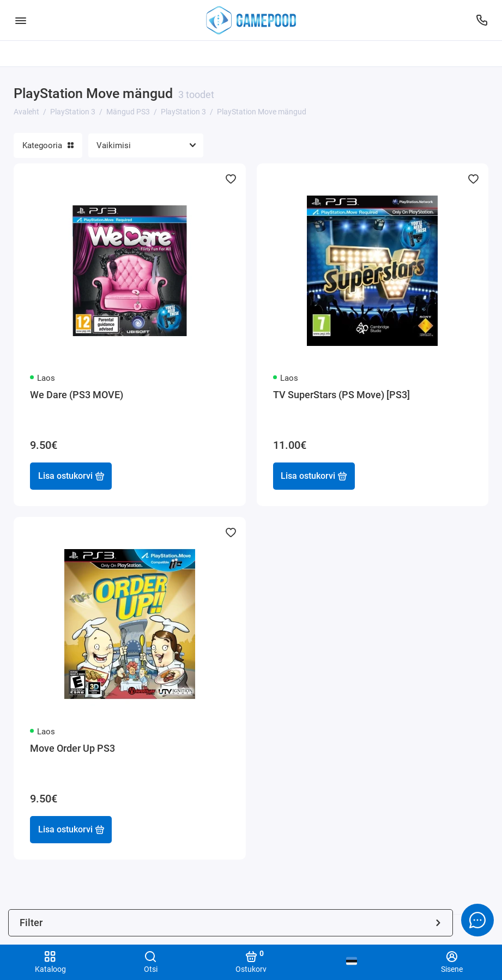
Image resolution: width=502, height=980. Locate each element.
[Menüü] (20, 20)
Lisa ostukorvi (71, 476)
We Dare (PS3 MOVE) (77, 395)
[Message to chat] (477, 920)
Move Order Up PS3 (72, 748)
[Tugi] (482, 20)
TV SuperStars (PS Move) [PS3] (341, 395)
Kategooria (48, 145)
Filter (231, 923)
